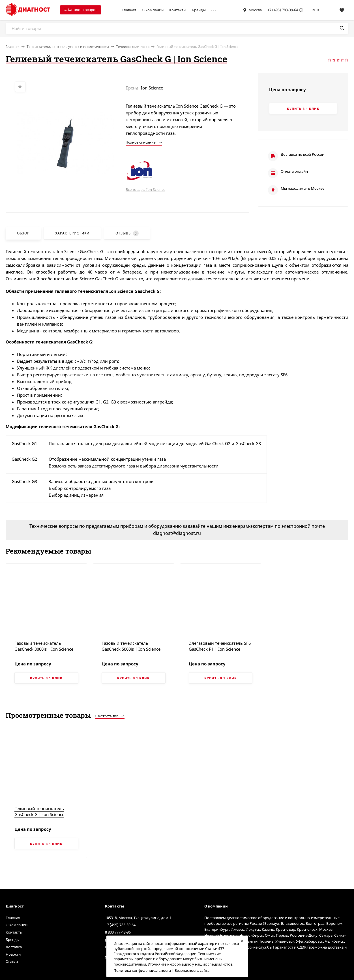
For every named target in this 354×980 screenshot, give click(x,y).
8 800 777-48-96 (118, 932)
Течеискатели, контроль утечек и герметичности (68, 47)
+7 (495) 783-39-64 (283, 10)
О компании (153, 10)
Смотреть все (110, 716)
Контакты (178, 10)
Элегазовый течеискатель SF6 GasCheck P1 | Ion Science (220, 646)
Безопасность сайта (192, 970)
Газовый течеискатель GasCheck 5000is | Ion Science (131, 646)
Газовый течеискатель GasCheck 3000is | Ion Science (44, 646)
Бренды (199, 10)
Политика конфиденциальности (142, 970)
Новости (13, 954)
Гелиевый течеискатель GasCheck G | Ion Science (39, 811)
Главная (129, 10)
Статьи (12, 961)
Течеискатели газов (133, 47)
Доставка (14, 947)
